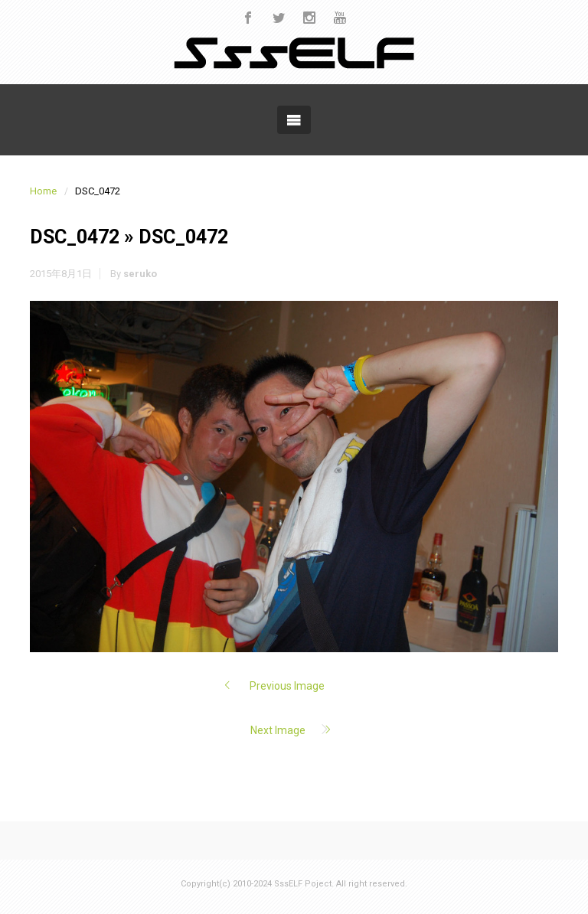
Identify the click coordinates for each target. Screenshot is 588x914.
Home (43, 191)
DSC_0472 (75, 237)
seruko (140, 274)
